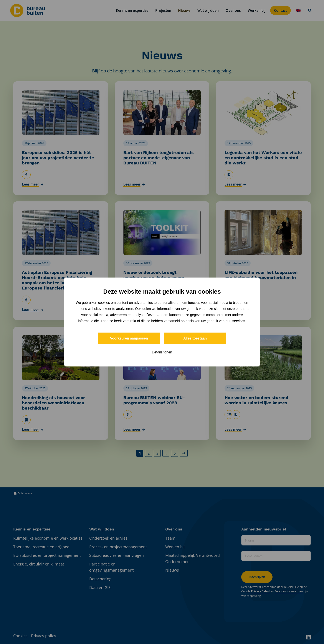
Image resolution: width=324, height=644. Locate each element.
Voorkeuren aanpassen (129, 338)
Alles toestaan (195, 338)
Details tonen (162, 352)
